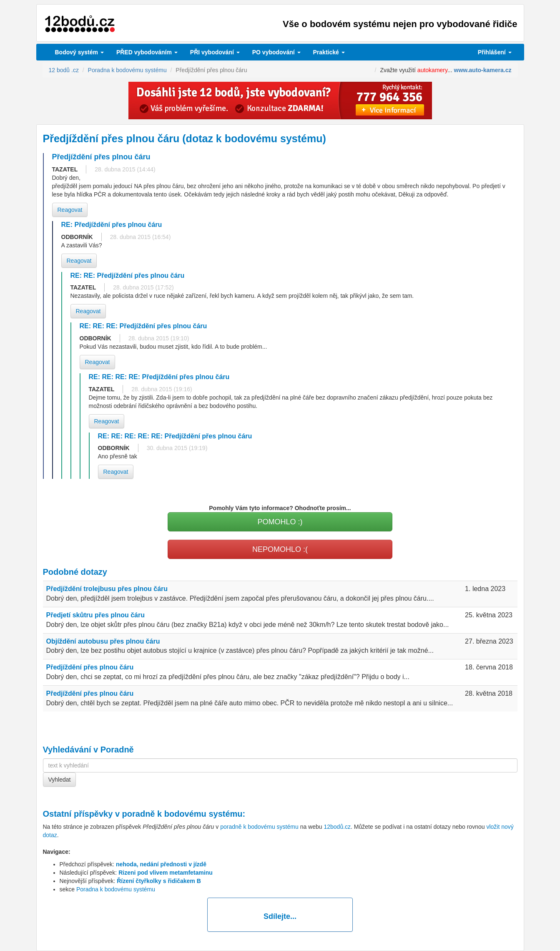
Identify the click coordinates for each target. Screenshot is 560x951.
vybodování (215, 52)
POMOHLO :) (280, 522)
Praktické (329, 52)
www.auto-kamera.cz (483, 70)
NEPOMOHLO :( (280, 549)
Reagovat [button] (70, 210)
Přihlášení (495, 52)
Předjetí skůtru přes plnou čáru (96, 615)
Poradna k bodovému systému (116, 889)
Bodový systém (79, 52)
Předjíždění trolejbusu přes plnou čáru (107, 589)
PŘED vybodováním (147, 52)
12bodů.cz (337, 827)
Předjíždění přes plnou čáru (90, 667)
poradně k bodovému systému (182, 814)
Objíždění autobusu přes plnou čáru (103, 641)
